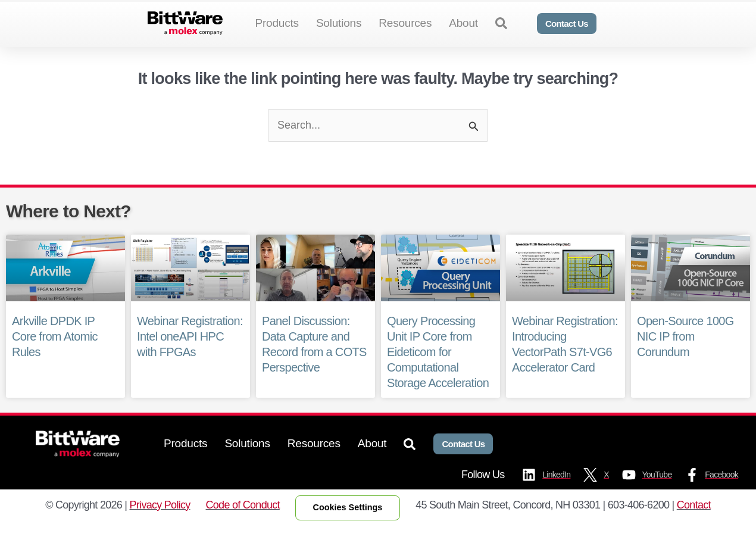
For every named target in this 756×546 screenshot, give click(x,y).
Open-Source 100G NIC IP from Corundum (685, 356)
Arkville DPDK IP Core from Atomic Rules (54, 356)
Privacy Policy (160, 524)
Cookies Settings (348, 527)
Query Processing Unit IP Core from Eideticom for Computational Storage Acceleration (438, 372)
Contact (694, 524)
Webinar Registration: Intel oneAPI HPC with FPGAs (190, 356)
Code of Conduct (243, 524)
